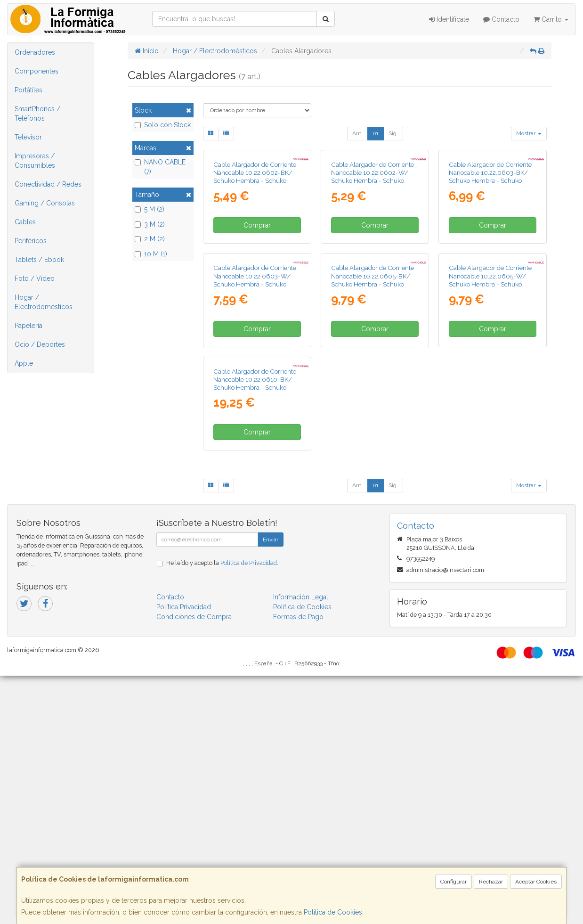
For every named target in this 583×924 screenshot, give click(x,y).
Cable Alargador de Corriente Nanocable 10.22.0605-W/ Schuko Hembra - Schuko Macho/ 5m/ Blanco (490, 445)
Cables (25, 222)
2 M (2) (150, 239)
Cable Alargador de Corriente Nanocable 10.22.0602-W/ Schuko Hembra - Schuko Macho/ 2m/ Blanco (372, 259)
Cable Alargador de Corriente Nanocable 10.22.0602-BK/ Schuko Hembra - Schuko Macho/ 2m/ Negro (255, 259)
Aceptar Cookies (536, 882)
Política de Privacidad (249, 811)
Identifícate (449, 19)
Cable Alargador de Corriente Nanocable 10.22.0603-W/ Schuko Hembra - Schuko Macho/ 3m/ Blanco (255, 445)
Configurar (453, 882)
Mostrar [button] (529, 133)
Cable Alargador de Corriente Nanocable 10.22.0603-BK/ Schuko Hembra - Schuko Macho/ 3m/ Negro (490, 259)
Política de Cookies (333, 912)
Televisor (28, 137)
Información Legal (301, 845)
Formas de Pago (298, 865)
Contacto (501, 19)
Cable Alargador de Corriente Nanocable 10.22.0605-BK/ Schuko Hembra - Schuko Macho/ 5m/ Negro (372, 445)
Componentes (36, 71)
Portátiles (28, 90)
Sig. (393, 133)
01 (376, 133)
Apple (24, 363)
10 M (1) (151, 254)
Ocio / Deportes (40, 344)
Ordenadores (35, 52)
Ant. (357, 133)
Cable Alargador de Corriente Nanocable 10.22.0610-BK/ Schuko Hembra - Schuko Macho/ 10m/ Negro (255, 631)
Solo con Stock (163, 125)
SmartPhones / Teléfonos (37, 114)
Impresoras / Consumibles (35, 161)
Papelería (28, 326)
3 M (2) (150, 224)
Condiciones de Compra (194, 865)
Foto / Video (35, 278)
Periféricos (31, 241)
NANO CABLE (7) (160, 167)
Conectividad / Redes (48, 184)
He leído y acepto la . (222, 811)
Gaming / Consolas (45, 203)
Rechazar (491, 882)
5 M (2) (150, 209)
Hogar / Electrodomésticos (44, 302)
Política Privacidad (184, 855)
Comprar (257, 308)
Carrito (551, 19)
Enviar (271, 788)
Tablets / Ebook (39, 260)
